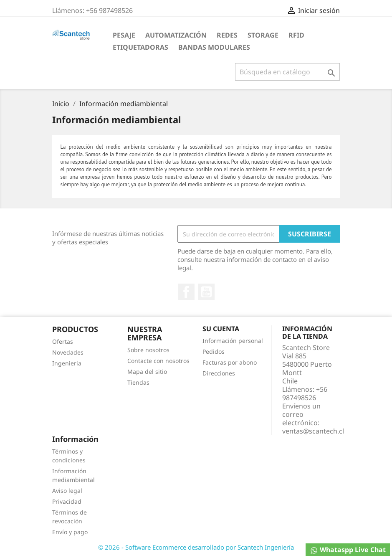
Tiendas (138, 382)
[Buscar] (287, 72)
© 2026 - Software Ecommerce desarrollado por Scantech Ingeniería (196, 547)
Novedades (68, 352)
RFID (296, 35)
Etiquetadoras (140, 47)
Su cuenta (221, 329)
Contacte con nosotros (158, 361)
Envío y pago (70, 532)
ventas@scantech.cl (313, 431)
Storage (263, 35)
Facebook (186, 292)
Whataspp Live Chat (348, 550)
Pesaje (124, 35)
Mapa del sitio (147, 372)
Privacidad (67, 501)
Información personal (233, 341)
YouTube (206, 292)
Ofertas (63, 341)
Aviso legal (67, 491)
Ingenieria (67, 363)
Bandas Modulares (214, 47)
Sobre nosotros (148, 350)
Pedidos (214, 351)
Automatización (176, 35)
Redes (227, 35)
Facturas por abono (230, 362)
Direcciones (219, 373)
